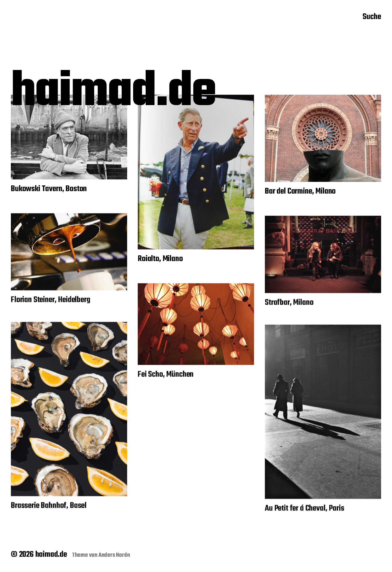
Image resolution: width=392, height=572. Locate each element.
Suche (372, 17)
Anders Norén (114, 555)
